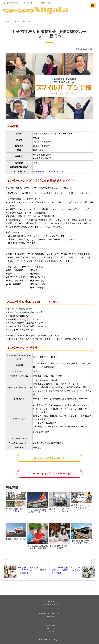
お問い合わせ (51, 628)
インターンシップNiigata (50, 640)
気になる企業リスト (51, 605)
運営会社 (51, 631)
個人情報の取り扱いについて (51, 614)
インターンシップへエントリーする (49, 474)
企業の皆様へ (51, 625)
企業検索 (51, 602)
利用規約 (51, 616)
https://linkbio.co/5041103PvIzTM (48, 171)
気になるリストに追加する (49, 458)
